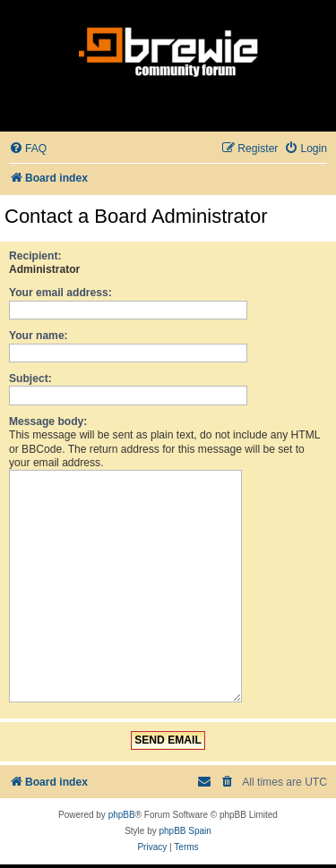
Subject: (30, 379)
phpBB (122, 808)
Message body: (48, 421)
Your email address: (60, 293)
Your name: (39, 336)
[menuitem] (28, 149)
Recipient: (35, 256)
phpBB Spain (185, 824)
